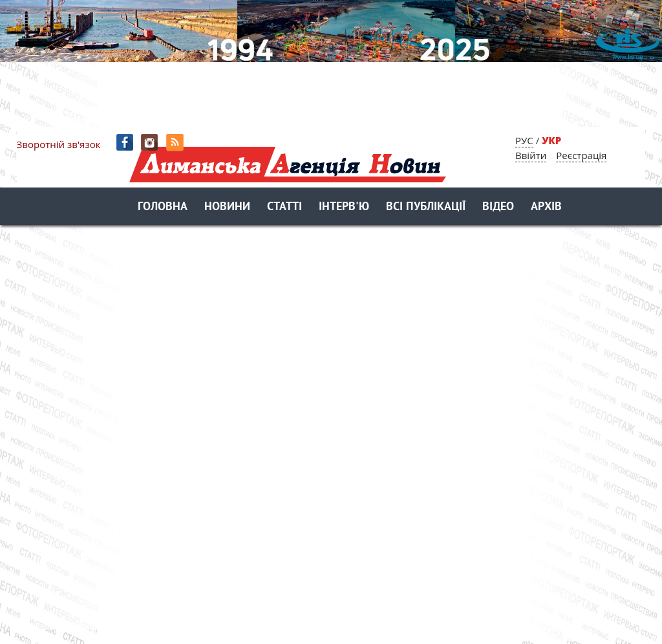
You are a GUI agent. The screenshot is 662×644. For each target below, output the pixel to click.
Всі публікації (426, 207)
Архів (546, 207)
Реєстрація (581, 155)
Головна (163, 207)
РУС (524, 140)
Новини (227, 207)
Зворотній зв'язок (59, 144)
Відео (498, 207)
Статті (284, 207)
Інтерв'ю (344, 207)
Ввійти (531, 155)
